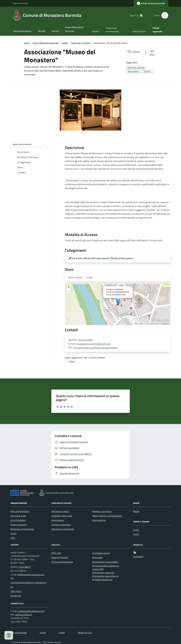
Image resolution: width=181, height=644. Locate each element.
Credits (62, 633)
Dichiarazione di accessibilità (105, 562)
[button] (118, 302)
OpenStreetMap (153, 324)
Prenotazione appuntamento (105, 576)
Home (27, 43)
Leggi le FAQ (98, 569)
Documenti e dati (18, 516)
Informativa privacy (101, 553)
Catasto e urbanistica (61, 525)
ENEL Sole (56, 553)
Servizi (55, 31)
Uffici (13, 538)
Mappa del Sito (85, 633)
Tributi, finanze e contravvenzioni (107, 516)
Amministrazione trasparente (106, 566)
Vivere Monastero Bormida (74, 29)
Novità (42, 31)
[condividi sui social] (133, 52)
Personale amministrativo (22, 529)
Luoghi (65, 43)
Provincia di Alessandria (62, 562)
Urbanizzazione (139, 31)
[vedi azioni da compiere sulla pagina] (150, 53)
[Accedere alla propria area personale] (151, 3)
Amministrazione (23, 31)
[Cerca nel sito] (164, 15)
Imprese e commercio (102, 511)
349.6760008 (85, 340)
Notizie (136, 511)
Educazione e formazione (63, 529)
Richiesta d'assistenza (102, 580)
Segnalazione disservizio (103, 573)
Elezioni (96, 31)
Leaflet (139, 324)
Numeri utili (16, 596)
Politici (13, 533)
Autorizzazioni (58, 520)
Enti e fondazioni (18, 520)
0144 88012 (25, 567)
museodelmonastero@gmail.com (93, 344)
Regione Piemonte (20, 3)
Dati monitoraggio (19, 633)
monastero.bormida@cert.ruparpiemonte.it (96, 348)
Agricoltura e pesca (60, 511)
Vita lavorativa (99, 520)
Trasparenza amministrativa (112, 30)
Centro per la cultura (81, 43)
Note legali (97, 557)
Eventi (136, 534)
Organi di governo (19, 525)
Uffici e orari (16, 591)
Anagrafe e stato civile (62, 516)
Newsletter (138, 556)
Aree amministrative (20, 511)
